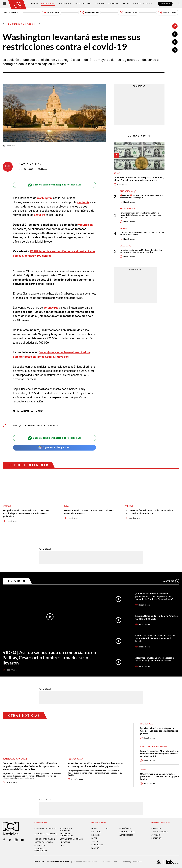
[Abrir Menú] (4, 4)
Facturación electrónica (66, 830)
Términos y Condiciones (133, 862)
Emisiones (11, 13)
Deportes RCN (65, 4)
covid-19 (39, 215)
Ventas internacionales (71, 839)
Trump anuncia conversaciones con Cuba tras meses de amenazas (89, 512)
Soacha (124, 246)
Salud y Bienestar (83, 4)
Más (171, 581)
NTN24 (94, 829)
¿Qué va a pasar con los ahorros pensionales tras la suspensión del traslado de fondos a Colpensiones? (154, 596)
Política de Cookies (110, 862)
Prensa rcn (40, 846)
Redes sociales (75, 759)
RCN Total (96, 832)
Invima (143, 769)
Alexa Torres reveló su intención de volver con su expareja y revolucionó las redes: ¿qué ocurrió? (96, 765)
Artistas (124, 229)
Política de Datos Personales (86, 862)
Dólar (117, 173)
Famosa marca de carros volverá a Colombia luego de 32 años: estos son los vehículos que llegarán (141, 215)
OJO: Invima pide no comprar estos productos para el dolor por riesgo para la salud (160, 776)
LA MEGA (95, 848)
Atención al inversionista (41, 850)
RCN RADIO (96, 835)
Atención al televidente (46, 834)
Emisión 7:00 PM (129, 13)
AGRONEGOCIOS (126, 835)
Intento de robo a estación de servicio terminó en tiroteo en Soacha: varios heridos (141, 252)
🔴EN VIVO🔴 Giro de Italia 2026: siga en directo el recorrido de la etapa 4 (142, 197)
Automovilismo (127, 209)
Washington (45, 198)
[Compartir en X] (175, 42)
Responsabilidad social (45, 829)
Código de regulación (45, 839)
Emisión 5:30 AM (51, 13)
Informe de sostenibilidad (67, 835)
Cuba (66, 506)
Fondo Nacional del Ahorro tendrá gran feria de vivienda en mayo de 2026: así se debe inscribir (160, 754)
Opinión (126, 4)
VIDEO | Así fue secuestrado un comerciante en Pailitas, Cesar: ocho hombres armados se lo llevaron (50, 657)
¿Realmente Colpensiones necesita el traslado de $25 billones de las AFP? (155, 659)
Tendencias (113, 4)
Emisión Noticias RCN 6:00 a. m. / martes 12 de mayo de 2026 (157, 617)
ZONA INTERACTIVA (160, 832)
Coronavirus (54, 425)
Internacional (48, 4)
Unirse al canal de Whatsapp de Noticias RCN (54, 185)
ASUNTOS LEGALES (127, 832)
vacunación (86, 225)
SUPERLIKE (156, 835)
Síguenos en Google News (54, 447)
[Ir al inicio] (17, 5)
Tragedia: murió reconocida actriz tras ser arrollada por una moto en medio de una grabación (26, 513)
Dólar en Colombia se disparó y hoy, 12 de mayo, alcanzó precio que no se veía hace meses (139, 179)
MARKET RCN (157, 839)
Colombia (33, 4)
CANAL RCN (165, 4)
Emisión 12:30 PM (90, 13)
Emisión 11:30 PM (168, 13)
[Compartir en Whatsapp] (175, 50)
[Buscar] (178, 4)
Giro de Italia (126, 192)
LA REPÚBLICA (125, 829)
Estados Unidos (36, 425)
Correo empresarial (44, 843)
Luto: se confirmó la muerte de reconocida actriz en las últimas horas (142, 234)
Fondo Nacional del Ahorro (154, 747)
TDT (107, 829)
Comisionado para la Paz (15, 759)
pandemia (83, 202)
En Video (17, 581)
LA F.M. (94, 839)
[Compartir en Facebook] (175, 34)
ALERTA (95, 842)
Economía (100, 4)
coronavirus (51, 307)
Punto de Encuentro (142, 4)
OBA (62, 846)
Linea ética (65, 843)
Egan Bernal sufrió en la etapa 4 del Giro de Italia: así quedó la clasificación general (159, 731)
